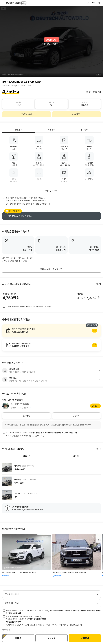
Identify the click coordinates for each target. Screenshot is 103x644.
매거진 (76, 456)
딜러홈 (94, 406)
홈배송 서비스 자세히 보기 (51, 269)
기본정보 (51, 130)
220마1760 (16, 3)
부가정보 (84, 130)
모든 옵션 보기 (51, 191)
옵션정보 (19, 130)
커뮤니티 (27, 456)
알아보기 (51, 331)
